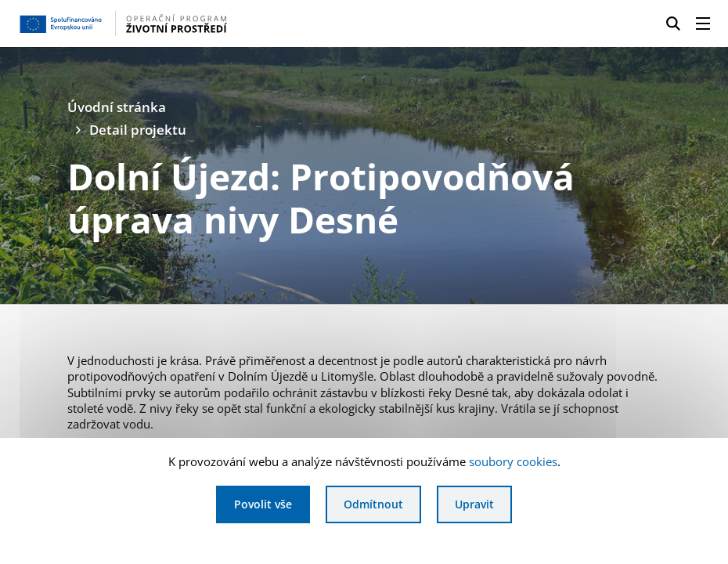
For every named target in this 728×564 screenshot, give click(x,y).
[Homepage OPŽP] (176, 23)
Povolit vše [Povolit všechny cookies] (263, 504)
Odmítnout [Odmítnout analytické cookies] (373, 504)
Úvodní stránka (117, 107)
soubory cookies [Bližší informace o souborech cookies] (513, 461)
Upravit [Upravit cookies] (474, 504)
